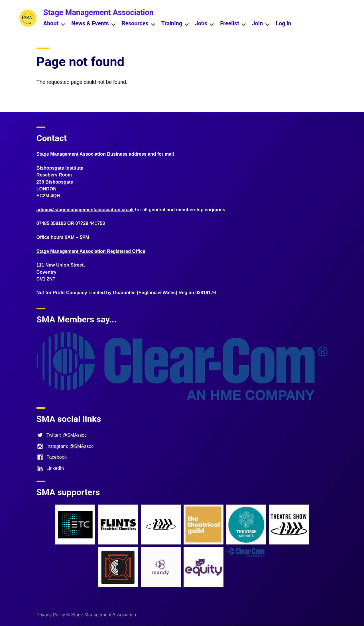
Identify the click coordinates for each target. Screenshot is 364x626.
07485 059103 (51, 223)
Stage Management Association (98, 13)
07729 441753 (90, 223)
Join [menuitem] (261, 24)
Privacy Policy (51, 615)
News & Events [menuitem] (94, 24)
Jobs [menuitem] (205, 24)
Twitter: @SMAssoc (62, 435)
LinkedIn (50, 468)
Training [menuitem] (175, 24)
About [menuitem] (54, 24)
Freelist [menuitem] (233, 24)
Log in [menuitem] (283, 24)
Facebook (52, 457)
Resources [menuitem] (139, 24)
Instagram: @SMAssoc (65, 446)
